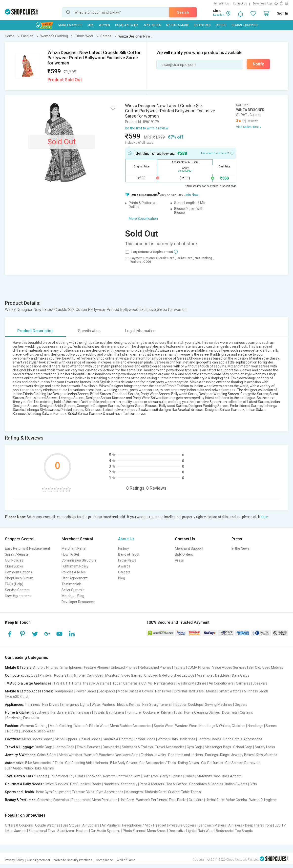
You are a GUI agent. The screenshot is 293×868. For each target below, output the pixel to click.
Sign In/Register (17, 554)
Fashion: (12, 726)
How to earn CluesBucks (217, 153)
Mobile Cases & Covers (135, 691)
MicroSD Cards (18, 697)
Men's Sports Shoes (37, 739)
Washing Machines (192, 683)
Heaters (82, 831)
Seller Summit (73, 590)
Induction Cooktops (188, 705)
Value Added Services (229, 667)
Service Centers (17, 590)
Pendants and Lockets (186, 755)
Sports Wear (163, 726)
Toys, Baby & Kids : (20, 776)
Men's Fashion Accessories (131, 726)
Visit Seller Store (247, 127)
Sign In (283, 13)
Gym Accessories (110, 792)
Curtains (246, 712)
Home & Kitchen (127, 25)
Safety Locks (265, 747)
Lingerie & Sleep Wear (38, 731)
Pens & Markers (152, 784)
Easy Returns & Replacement (28, 548)
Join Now (191, 195)
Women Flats (168, 739)
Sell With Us (221, 4)
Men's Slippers (66, 739)
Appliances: (14, 705)
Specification (89, 331)
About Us (126, 539)
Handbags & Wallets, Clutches (222, 726)
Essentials (202, 25)
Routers (60, 675)
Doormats (230, 712)
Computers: (14, 675)
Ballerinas (188, 739)
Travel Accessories (170, 747)
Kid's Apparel (232, 776)
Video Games (132, 675)
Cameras (243, 683)
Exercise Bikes (83, 792)
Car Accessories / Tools (158, 763)
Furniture (134, 712)
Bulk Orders (184, 554)
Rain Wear (206, 831)
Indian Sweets (236, 784)
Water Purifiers (103, 705)
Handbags (255, 726)
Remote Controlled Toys (122, 776)
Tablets (179, 667)
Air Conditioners (221, 683)
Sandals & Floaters (117, 739)
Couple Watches (48, 825)
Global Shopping (244, 25)
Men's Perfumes (105, 800)
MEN (91, 25)
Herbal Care (215, 800)
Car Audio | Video (20, 768)
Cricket (173, 792)
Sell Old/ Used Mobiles (266, 667)
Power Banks (86, 691)
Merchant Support (189, 548)
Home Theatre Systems (91, 683)
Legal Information (140, 331)
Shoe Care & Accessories (243, 739)
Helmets (101, 763)
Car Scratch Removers (243, 763)
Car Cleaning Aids (79, 763)
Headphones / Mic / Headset (144, 825)
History (124, 548)
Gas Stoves (71, 825)
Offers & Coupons (19, 825)
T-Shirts (12, 731)
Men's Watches (70, 755)
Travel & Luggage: (20, 747)
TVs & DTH (62, 683)
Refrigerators (165, 683)
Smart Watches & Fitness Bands (244, 691)
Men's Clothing (61, 726)
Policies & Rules (74, 572)
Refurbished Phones (156, 667)
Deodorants (81, 800)
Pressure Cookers (182, 825)
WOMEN (104, 25)
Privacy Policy (14, 860)
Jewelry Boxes (242, 755)
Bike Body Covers (124, 763)
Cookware (151, 712)
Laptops (31, 675)
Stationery (129, 784)
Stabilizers (66, 831)
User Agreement (18, 596)
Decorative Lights (182, 831)
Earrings (211, 755)
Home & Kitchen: (18, 712)
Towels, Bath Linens (109, 712)
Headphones (64, 691)
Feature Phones (96, 667)
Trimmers (32, 705)
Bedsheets (41, 712)
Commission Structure (79, 560)
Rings (224, 755)
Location (219, 15)
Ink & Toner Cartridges (86, 675)
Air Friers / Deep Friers (245, 825)
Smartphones (71, 667)
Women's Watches (98, 755)
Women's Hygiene (263, 800)
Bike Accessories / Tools (44, 763)
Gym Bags (195, 747)
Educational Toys (63, 776)
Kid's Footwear (90, 776)
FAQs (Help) (14, 584)
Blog (122, 578)
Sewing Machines (219, 705)
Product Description (35, 331)
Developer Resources (78, 602)
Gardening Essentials (23, 718)
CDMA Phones (199, 667)
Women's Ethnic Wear (91, 726)
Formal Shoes (145, 739)
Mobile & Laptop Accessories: (29, 691)
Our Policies (14, 560)
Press (179, 560)
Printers (46, 675)
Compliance (104, 860)
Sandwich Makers (212, 825)
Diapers (42, 776)
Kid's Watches (267, 755)
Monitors (112, 675)
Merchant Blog (73, 596)
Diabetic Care (155, 792)
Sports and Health (19, 792)
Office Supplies (56, 784)
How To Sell (71, 554)
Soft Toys (150, 776)
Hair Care (127, 800)
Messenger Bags (218, 747)
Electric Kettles (129, 705)
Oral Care (196, 800)
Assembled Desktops (213, 675)
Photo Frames (134, 831)
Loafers (204, 739)
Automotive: (15, 763)
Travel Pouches (89, 747)
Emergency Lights (75, 705)
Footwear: (13, 739)
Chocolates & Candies (206, 784)
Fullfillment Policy (75, 566)
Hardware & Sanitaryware (71, 712)
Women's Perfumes (151, 800)
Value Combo (237, 800)
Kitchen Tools (171, 712)
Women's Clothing (34, 726)
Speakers (260, 683)
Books (97, 784)
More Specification (143, 219)
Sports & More (177, 25)
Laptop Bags (65, 747)
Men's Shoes (157, 831)
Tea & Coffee (177, 784)
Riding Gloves (188, 763)
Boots (217, 739)
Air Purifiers (111, 825)
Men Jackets (16, 831)
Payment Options (19, 572)
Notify (258, 64)
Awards (124, 566)
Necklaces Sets (127, 755)
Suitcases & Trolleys (137, 747)
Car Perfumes (212, 763)
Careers (124, 572)
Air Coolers (91, 825)
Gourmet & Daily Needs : (24, 784)
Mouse (211, 691)
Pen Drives (163, 691)
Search (183, 12)
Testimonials (72, 584)
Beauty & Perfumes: (21, 800)
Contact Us (240, 4)
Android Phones (46, 667)
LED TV (280, 825)
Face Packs (178, 800)
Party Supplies (171, 776)
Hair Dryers (51, 705)
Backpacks (107, 691)
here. (265, 517)
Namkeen (111, 784)
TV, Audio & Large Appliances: (29, 683)
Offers (221, 25)
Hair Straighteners (157, 705)
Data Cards (241, 675)
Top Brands (244, 831)
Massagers (134, 792)
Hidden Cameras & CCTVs (132, 683)
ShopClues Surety (19, 578)
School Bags (243, 747)
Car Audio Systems (106, 831)
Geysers (241, 705)
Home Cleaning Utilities (202, 712)
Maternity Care (209, 776)
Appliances (152, 25)
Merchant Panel (74, 548)
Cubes (190, 776)
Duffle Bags (44, 747)
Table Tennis (191, 792)
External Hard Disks (189, 691)
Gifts (253, 784)
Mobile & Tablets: (19, 667)
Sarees (271, 726)
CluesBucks (14, 566)
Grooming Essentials (53, 800)
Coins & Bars (47, 755)
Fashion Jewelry (153, 755)
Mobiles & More (70, 25)
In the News (127, 560)
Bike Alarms (44, 768)
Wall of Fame (126, 860)
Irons (269, 825)
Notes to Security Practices (73, 860)
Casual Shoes (90, 739)
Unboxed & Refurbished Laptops (169, 675)
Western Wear (186, 726)
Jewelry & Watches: (21, 755)
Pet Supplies (80, 784)
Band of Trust (129, 554)
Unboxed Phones (124, 667)
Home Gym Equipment (52, 792)
